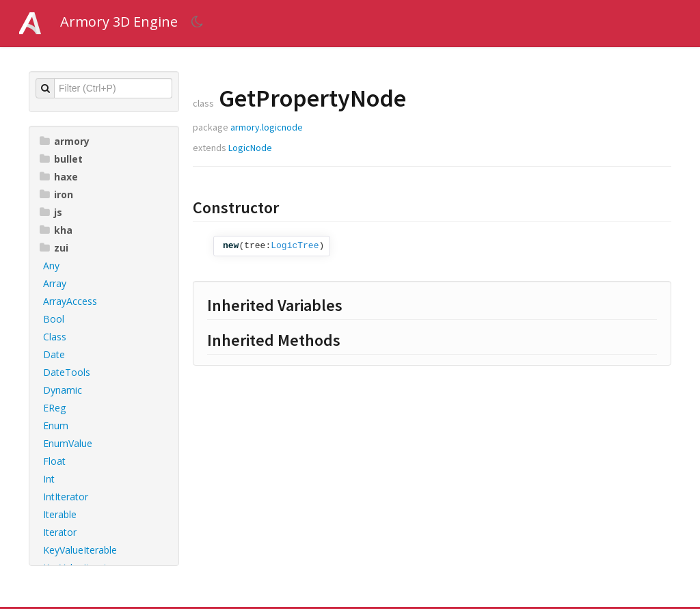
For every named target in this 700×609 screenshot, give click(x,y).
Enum (56, 425)
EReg (54, 408)
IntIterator (66, 497)
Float (54, 461)
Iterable (60, 514)
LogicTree (295, 246)
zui (54, 248)
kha (56, 230)
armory (65, 141)
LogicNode (250, 148)
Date (54, 354)
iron (56, 194)
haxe (59, 177)
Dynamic (63, 390)
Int (49, 479)
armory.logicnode (267, 127)
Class (55, 337)
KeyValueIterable (80, 550)
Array (55, 283)
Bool (54, 319)
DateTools (67, 372)
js (51, 212)
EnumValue (68, 443)
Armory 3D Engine (119, 22)
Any (51, 266)
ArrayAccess (70, 301)
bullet (61, 159)
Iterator (60, 532)
